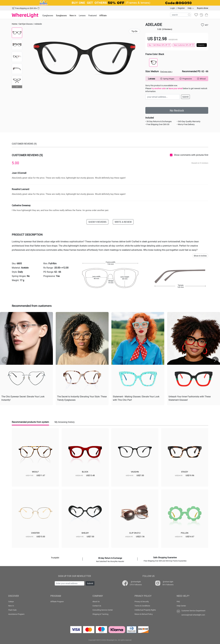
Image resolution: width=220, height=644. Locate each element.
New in (73, 15)
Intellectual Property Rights (145, 610)
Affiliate (103, 15)
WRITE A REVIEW (123, 222)
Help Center (181, 606)
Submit (185, 97)
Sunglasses (61, 15)
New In (11, 606)
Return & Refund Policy (144, 614)
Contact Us (97, 606)
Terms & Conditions (142, 606)
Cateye (11, 601)
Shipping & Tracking (100, 614)
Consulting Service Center (103, 610)
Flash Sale (12, 610)
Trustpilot (55, 558)
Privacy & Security (142, 601)
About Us (96, 601)
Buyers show (203, 8)
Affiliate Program (57, 601)
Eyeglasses (48, 15)
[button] (17, 87)
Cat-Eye (22, 24)
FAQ (178, 601)
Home (14, 24)
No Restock (177, 110)
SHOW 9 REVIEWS (97, 222)
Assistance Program (16, 614)
